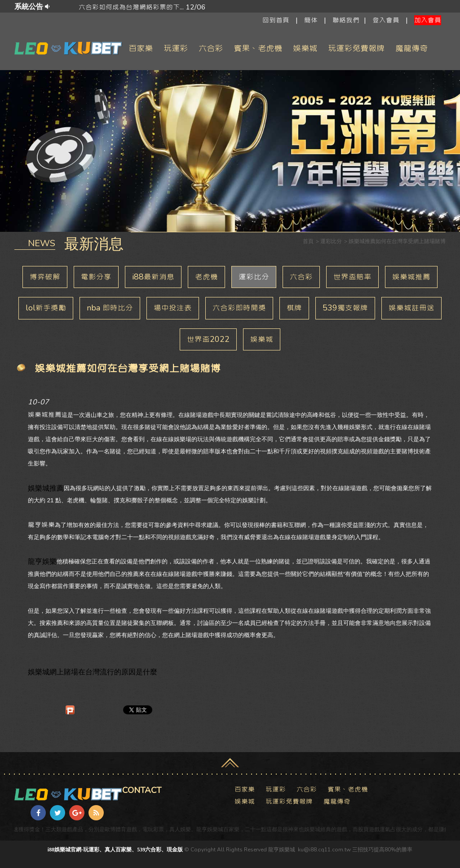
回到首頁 (276, 20)
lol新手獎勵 (46, 308)
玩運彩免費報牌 (356, 48)
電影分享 (96, 277)
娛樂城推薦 (411, 277)
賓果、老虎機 (258, 48)
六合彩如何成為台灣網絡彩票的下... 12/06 (299, 7)
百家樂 (141, 48)
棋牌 (294, 308)
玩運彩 (176, 48)
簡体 (311, 20)
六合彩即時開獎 (239, 308)
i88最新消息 (153, 277)
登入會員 (386, 20)
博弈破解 (45, 277)
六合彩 (211, 48)
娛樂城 (305, 48)
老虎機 (206, 277)
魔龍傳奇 (411, 48)
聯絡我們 (346, 20)
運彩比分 (254, 277)
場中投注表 (173, 308)
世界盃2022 (208, 339)
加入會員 (428, 20)
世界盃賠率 (352, 277)
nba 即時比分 (110, 308)
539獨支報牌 (345, 308)
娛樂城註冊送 (411, 308)
